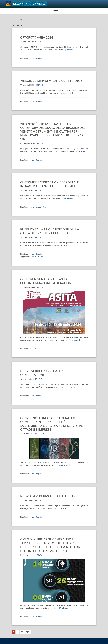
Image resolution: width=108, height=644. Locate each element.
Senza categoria (36, 58)
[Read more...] (71, 50)
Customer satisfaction (38, 207)
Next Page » (25, 631)
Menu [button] (56, 11)
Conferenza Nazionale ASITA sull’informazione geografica (46, 281)
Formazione (34, 348)
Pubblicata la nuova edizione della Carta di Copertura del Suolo (50, 231)
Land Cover (35, 256)
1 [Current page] (14, 631)
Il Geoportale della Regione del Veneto (26, 4)
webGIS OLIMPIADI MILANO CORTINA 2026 (51, 81)
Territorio (43, 256)
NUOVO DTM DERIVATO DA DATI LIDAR (48, 496)
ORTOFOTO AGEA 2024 (37, 37)
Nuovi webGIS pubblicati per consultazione (43, 372)
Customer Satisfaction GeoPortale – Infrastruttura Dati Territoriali (51, 184)
